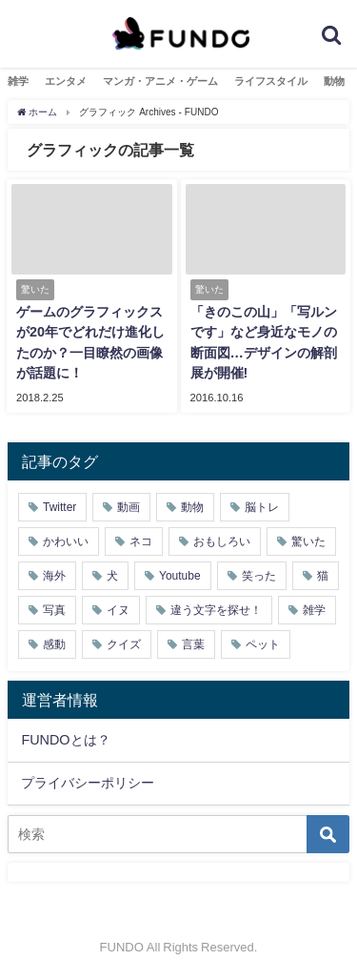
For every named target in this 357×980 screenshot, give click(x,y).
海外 (54, 576)
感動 (54, 644)
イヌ (118, 610)
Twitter (59, 507)
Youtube (180, 576)
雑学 (18, 81)
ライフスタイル (271, 81)
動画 (129, 507)
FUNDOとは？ (65, 740)
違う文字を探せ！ (216, 610)
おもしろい (222, 541)
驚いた (308, 541)
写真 (54, 610)
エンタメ (66, 81)
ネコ (141, 541)
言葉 (193, 644)
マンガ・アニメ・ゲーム (160, 81)
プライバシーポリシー (88, 783)
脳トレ (262, 507)
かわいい (66, 541)
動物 (334, 81)
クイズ (124, 644)
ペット (263, 644)
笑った (259, 576)
